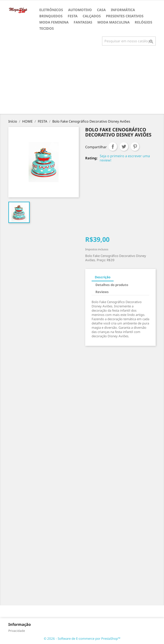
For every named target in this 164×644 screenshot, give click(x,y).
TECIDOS (47, 28)
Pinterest (135, 147)
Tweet (124, 147)
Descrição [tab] (103, 277)
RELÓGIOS (143, 22)
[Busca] (129, 41)
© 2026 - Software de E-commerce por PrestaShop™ (82, 638)
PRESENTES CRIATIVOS (125, 16)
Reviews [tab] (102, 292)
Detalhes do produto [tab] (112, 285)
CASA (101, 10)
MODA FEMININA (54, 22)
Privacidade (17, 631)
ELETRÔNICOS (51, 10)
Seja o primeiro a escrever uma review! (125, 158)
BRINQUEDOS (51, 16)
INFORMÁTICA (123, 10)
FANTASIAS (83, 22)
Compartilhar (113, 147)
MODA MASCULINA (113, 22)
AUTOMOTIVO (80, 10)
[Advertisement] (83, 81)
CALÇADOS (92, 16)
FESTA (73, 16)
